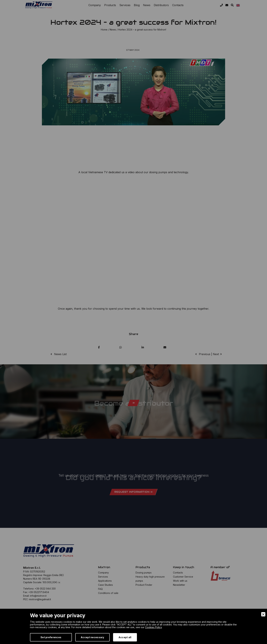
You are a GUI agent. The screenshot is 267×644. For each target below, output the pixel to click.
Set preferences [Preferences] (51, 637)
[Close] (263, 614)
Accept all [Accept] (125, 637)
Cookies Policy (153, 627)
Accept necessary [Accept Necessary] (92, 637)
